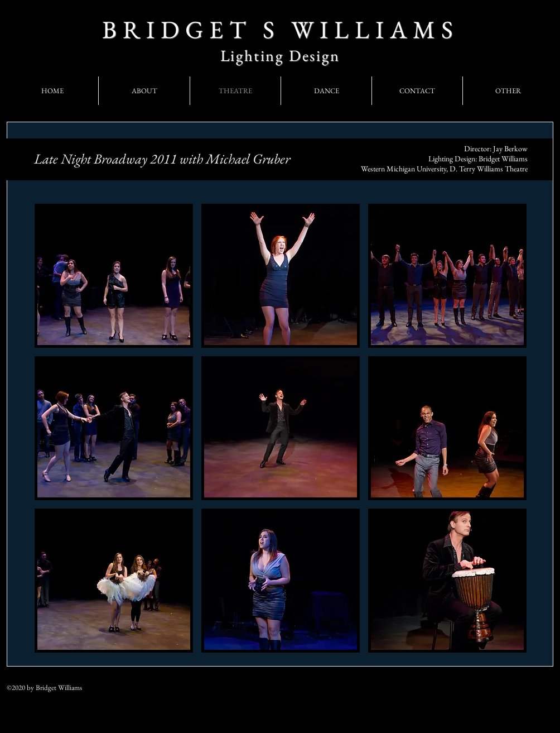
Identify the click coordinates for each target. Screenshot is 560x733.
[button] (114, 276)
